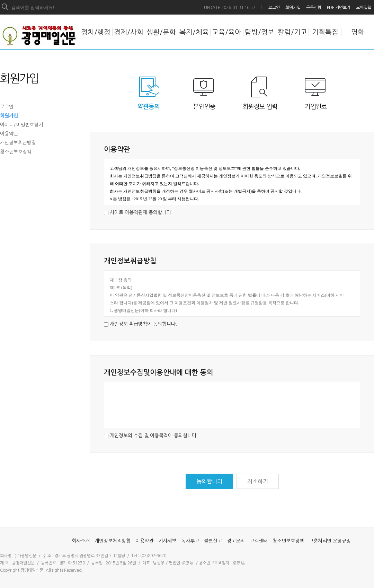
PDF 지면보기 (339, 8)
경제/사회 (129, 32)
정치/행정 (96, 32)
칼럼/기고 (292, 32)
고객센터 (259, 541)
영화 (358, 32)
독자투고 (190, 541)
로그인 (274, 8)
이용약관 (9, 134)
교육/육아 (227, 32)
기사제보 (167, 541)
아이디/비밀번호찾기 (21, 125)
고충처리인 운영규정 (330, 541)
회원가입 (293, 8)
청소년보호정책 (16, 152)
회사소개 (81, 541)
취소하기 (258, 481)
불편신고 (213, 541)
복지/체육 (194, 32)
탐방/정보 (260, 32)
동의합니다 (209, 481)
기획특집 (325, 32)
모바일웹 (364, 8)
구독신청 (314, 8)
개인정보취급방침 (18, 143)
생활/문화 (161, 32)
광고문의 (236, 541)
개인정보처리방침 (113, 541)
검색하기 (6, 7)
